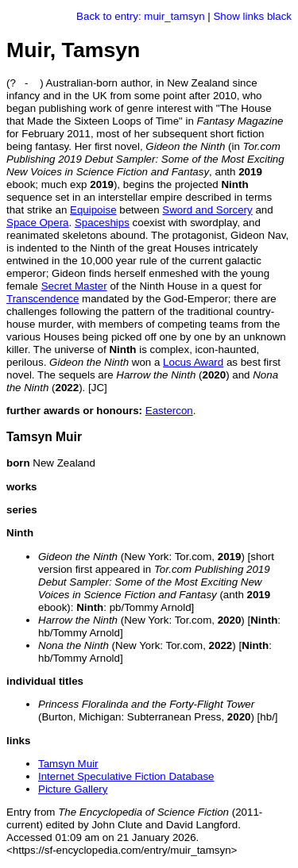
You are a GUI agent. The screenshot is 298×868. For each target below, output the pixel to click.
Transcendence (43, 299)
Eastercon (169, 411)
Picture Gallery (73, 789)
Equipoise (93, 210)
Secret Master (74, 286)
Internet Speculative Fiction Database (126, 776)
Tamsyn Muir (68, 764)
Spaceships (102, 223)
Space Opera (38, 223)
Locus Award (193, 362)
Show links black (252, 16)
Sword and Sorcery (207, 210)
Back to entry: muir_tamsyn (140, 16)
